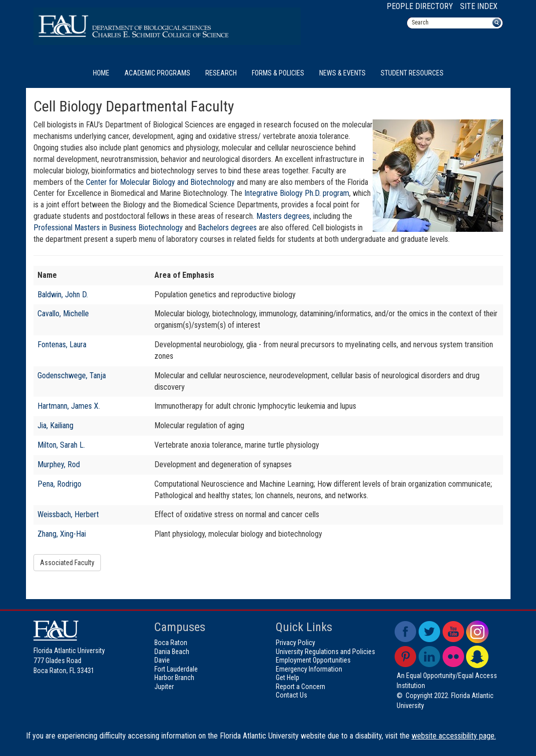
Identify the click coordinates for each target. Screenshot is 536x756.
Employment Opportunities (313, 660)
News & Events (342, 73)
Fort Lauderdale (176, 669)
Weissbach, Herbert (68, 514)
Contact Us (291, 695)
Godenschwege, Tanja (72, 376)
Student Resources (412, 73)
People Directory (420, 6)
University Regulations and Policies (325, 652)
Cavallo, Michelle (63, 314)
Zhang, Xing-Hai (62, 534)
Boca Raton (171, 643)
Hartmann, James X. (69, 406)
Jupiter (164, 687)
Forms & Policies (278, 73)
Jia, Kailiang (55, 425)
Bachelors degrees (227, 228)
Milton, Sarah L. (61, 445)
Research (221, 73)
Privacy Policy (295, 643)
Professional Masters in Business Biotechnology (108, 228)
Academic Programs (157, 73)
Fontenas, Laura (62, 345)
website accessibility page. (454, 736)
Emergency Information (309, 669)
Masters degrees (283, 216)
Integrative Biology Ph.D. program (296, 193)
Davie (162, 660)
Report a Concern (300, 687)
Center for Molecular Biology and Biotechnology (160, 182)
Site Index (479, 6)
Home (101, 73)
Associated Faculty (67, 563)
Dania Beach (172, 652)
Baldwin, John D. (63, 295)
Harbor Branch (174, 678)
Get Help (287, 678)
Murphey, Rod (59, 464)
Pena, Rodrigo (59, 484)
